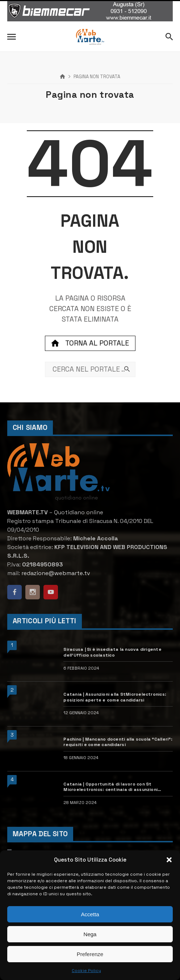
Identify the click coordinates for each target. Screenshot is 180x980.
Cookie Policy (86, 971)
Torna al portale (90, 343)
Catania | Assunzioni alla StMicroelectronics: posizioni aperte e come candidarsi (115, 697)
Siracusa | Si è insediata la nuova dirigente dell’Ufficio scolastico (112, 652)
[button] (169, 860)
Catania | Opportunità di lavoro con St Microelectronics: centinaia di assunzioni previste (110, 787)
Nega (90, 934)
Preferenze (90, 954)
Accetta (90, 914)
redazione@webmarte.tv (56, 573)
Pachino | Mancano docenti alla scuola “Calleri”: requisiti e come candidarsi (118, 742)
